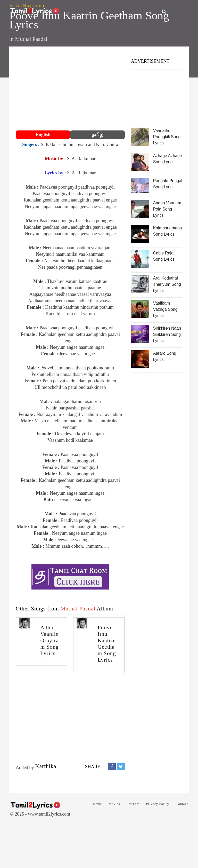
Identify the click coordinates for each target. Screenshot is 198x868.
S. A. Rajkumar (28, 5)
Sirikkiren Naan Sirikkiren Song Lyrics (167, 334)
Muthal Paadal (31, 39)
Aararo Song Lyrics (165, 356)
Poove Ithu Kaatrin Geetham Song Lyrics (107, 644)
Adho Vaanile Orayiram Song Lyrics (49, 640)
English (43, 135)
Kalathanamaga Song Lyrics (168, 231)
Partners (133, 804)
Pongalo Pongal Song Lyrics (168, 184)
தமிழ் (97, 135)
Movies (114, 804)
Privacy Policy (158, 804)
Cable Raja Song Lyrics (164, 256)
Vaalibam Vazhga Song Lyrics (165, 309)
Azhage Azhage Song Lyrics (168, 159)
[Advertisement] (70, 89)
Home (97, 804)
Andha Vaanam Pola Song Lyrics (167, 209)
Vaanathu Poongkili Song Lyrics (167, 137)
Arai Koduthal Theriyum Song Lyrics (167, 284)
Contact (182, 804)
